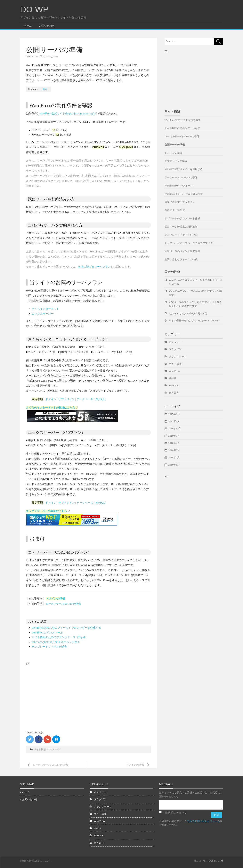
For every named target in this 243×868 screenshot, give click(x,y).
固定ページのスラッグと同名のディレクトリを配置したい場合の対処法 (195, 304)
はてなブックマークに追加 (56, 739)
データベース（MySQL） (92, 399)
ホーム (28, 26)
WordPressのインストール (47, 632)
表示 (45, 89)
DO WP (34, 9)
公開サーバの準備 (175, 145)
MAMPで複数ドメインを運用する (184, 169)
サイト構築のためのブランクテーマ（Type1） (60, 637)
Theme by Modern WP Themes (208, 861)
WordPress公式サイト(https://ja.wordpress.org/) (69, 113)
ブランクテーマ (178, 356)
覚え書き (174, 393)
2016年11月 (175, 429)
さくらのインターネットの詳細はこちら (52, 408)
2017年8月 (174, 414)
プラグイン (175, 349)
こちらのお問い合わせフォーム (202, 821)
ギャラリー (175, 342)
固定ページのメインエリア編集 (182, 251)
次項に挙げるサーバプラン (94, 267)
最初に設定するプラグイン (180, 202)
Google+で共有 (47, 739)
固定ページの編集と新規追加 (181, 227)
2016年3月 (174, 450)
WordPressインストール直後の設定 (184, 194)
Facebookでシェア (39, 739)
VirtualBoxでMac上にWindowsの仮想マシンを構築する (195, 293)
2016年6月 (174, 436)
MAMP (173, 378)
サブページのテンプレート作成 (182, 218)
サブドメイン (67, 399)
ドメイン (51, 399)
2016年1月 (174, 465)
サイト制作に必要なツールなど (182, 128)
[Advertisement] (55, 691)
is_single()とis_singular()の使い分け (188, 313)
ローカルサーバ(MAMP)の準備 (63, 604)
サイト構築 (40, 749)
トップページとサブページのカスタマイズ (189, 243)
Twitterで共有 (30, 739)
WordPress (53, 749)
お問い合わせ (47, 26)
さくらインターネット (45, 309)
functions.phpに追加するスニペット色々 (56, 642)
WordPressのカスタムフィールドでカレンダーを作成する (67, 628)
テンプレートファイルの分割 (50, 647)
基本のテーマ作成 (175, 210)
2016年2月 (174, 457)
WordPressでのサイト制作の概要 (183, 120)
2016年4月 (174, 443)
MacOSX (174, 385)
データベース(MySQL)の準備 (181, 177)
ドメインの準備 (55, 599)
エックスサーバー (43, 314)
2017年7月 (174, 421)
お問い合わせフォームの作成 (181, 259)
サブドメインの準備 (176, 161)
